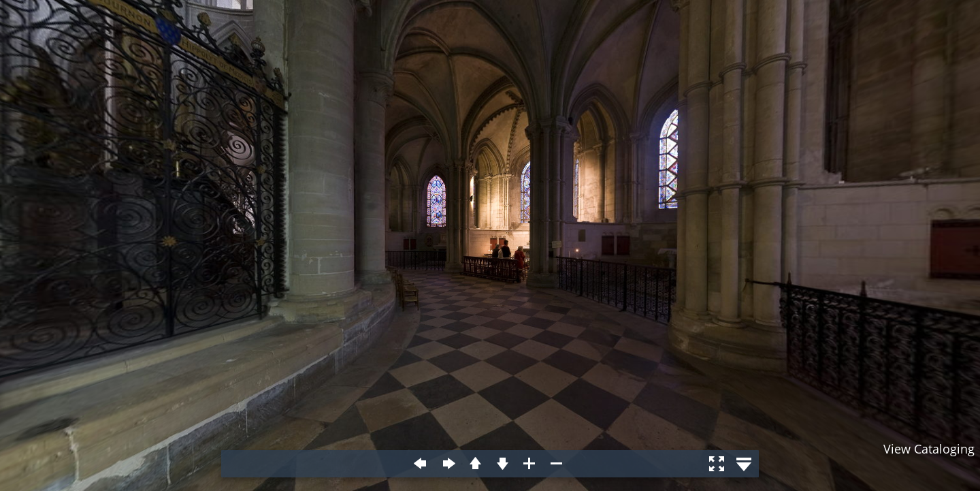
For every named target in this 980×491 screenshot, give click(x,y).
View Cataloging (929, 449)
